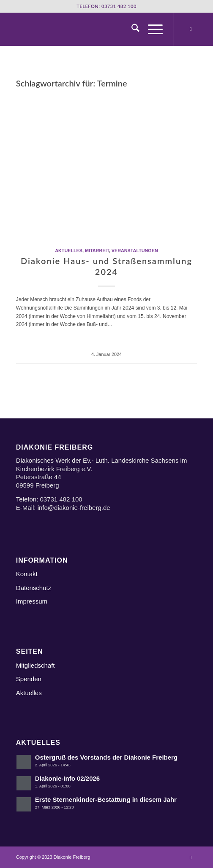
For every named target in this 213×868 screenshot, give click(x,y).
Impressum (32, 601)
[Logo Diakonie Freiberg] (89, 29)
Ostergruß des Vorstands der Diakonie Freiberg (106, 757)
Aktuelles (69, 251)
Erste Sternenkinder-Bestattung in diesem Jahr (106, 799)
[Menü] (151, 29)
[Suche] (131, 29)
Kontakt (27, 574)
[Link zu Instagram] (191, 29)
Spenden (29, 679)
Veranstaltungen (135, 251)
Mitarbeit (97, 251)
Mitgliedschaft (35, 665)
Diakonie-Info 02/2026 (67, 778)
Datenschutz (34, 588)
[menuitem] (131, 29)
